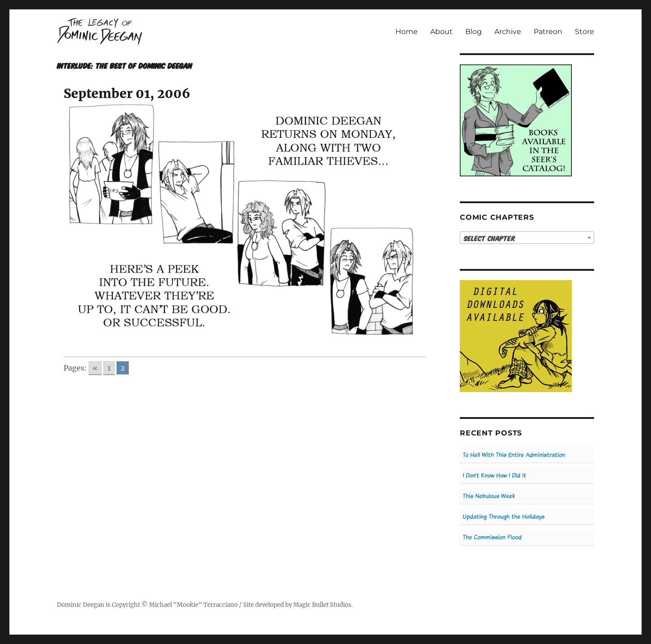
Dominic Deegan (81, 605)
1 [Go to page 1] (109, 368)
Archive (508, 32)
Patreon (548, 32)
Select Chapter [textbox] (490, 238)
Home (407, 32)
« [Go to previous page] (95, 368)
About (441, 32)
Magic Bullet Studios (322, 605)
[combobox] (527, 238)
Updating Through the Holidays (503, 517)
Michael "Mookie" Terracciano (193, 605)
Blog (473, 32)
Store (585, 32)
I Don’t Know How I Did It (494, 476)
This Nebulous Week (489, 496)
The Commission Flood (492, 537)
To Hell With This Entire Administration (514, 455)
